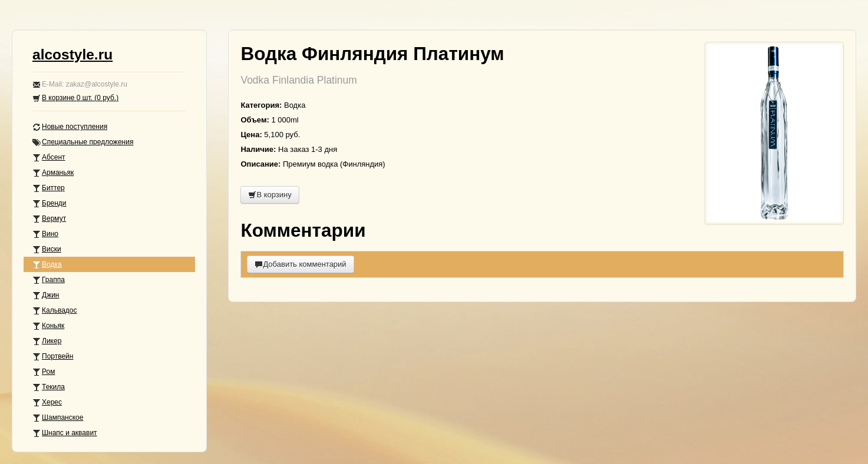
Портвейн (53, 357)
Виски (47, 249)
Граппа (49, 280)
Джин (46, 295)
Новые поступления (70, 127)
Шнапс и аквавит (65, 433)
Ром (44, 372)
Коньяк (48, 326)
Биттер (49, 188)
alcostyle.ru (72, 54)
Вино (45, 234)
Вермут (49, 219)
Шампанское (58, 418)
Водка (47, 265)
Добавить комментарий (300, 264)
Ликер (47, 341)
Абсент (49, 158)
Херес (47, 402)
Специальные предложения (83, 142)
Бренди (49, 203)
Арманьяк (53, 173)
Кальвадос (55, 311)
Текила (49, 387)
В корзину (270, 195)
